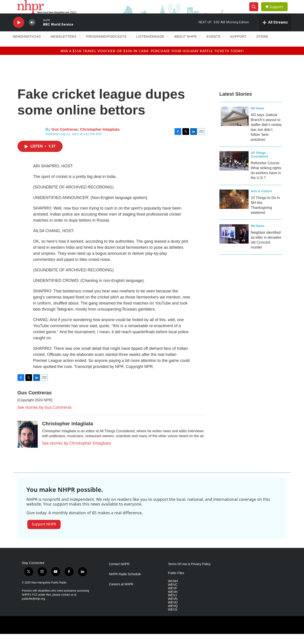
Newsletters (64, 47)
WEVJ (172, 605)
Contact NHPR (119, 574)
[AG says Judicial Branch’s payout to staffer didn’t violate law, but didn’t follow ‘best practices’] (234, 126)
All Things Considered (259, 165)
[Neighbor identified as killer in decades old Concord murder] (234, 244)
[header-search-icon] (256, 12)
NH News (258, 118)
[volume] (32, 33)
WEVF (173, 598)
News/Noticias (27, 47)
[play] (19, 33)
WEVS (173, 620)
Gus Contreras (65, 139)
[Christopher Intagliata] (28, 444)
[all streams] (275, 32)
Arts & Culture (261, 201)
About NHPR (186, 47)
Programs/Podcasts (107, 47)
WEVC (173, 595)
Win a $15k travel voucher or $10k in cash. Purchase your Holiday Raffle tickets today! (152, 61)
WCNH (173, 591)
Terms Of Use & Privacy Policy (189, 574)
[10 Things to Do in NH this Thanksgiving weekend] (234, 209)
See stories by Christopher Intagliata (77, 453)
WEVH (173, 602)
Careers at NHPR (121, 594)
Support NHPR (44, 534)
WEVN (173, 609)
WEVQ (173, 616)
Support (279, 12)
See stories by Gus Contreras (45, 417)
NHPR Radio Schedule (125, 584)
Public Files (176, 583)
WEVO (173, 613)
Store (262, 47)
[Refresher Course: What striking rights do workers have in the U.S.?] (234, 171)
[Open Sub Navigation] (44, 47)
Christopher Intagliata (100, 139)
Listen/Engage (150, 47)
